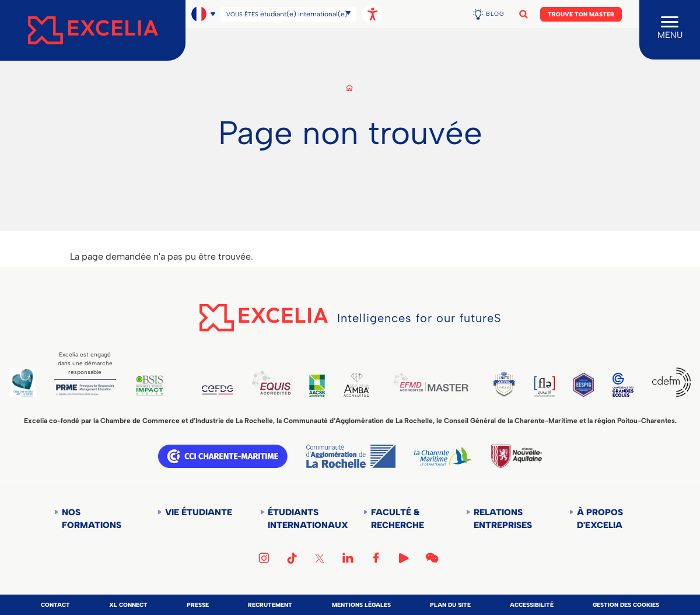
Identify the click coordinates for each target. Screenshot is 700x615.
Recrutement (270, 605)
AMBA (356, 385)
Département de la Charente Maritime (443, 456)
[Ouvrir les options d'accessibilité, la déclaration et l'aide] (372, 14)
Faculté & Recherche (398, 519)
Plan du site (450, 605)
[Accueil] (93, 30)
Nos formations (92, 519)
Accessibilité (532, 605)
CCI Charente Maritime (223, 456)
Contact (55, 605)
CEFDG (218, 390)
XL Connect (128, 605)
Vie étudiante (199, 512)
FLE (545, 387)
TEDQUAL (504, 384)
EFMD (430, 382)
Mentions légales (361, 605)
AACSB (317, 386)
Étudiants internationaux (302, 519)
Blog (495, 14)
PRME (85, 390)
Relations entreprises (503, 519)
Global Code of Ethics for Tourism (22, 382)
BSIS (150, 385)
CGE (623, 385)
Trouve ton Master (581, 14)
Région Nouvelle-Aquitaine (516, 456)
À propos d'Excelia (600, 519)
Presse (198, 605)
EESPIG (584, 385)
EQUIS (271, 382)
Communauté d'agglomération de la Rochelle (351, 456)
